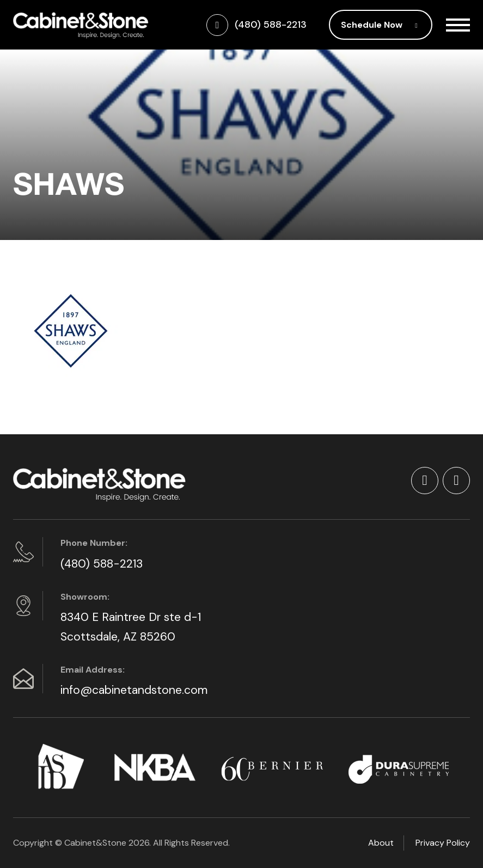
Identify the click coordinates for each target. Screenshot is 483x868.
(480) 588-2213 (102, 564)
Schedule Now (381, 25)
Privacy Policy (443, 843)
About (381, 843)
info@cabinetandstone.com (134, 690)
